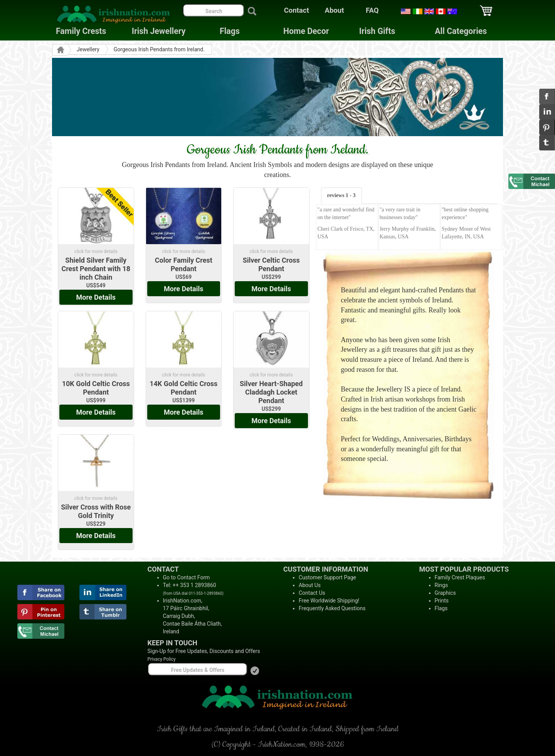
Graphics (445, 593)
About (335, 10)
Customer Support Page (327, 577)
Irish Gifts (377, 31)
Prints (442, 601)
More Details (96, 297)
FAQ (372, 10)
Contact (297, 10)
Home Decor (306, 31)
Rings (441, 585)
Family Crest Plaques (460, 577)
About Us (310, 585)
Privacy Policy (162, 659)
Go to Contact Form (187, 577)
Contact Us (312, 593)
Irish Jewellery (159, 31)
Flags (224, 31)
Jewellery (88, 49)
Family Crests (81, 31)
